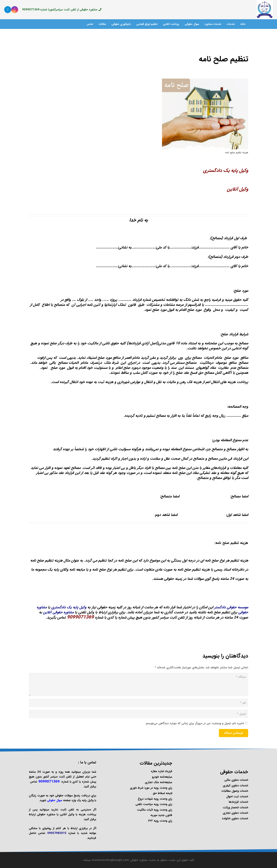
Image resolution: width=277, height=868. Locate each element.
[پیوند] (265, 10)
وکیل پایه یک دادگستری (226, 171)
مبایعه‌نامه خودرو (162, 777)
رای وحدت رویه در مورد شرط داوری (151, 788)
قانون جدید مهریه (161, 815)
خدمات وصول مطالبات (235, 791)
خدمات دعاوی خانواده (235, 819)
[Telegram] (8, 10)
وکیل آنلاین (238, 189)
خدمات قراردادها (238, 802)
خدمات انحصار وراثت (235, 808)
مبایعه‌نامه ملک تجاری (159, 782)
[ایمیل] (138, 714)
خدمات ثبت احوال (237, 797)
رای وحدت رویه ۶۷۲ (160, 821)
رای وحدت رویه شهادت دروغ (155, 799)
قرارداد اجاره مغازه (161, 771)
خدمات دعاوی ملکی (236, 780)
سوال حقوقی (55, 800)
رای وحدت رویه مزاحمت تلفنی (154, 804)
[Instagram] (15, 10)
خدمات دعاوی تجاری (235, 813)
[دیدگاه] (138, 685)
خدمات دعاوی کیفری (235, 786)
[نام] (138, 703)
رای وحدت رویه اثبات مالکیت (155, 810)
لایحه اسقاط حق (162, 793)
